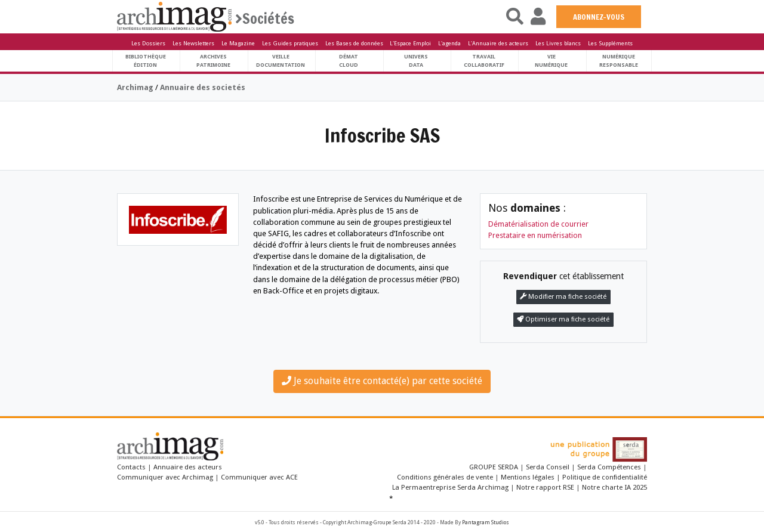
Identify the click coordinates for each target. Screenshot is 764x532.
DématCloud (349, 61)
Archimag (135, 87)
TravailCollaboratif (484, 61)
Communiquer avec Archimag (165, 477)
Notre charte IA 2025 (614, 487)
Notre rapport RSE (545, 487)
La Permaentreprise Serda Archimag (450, 487)
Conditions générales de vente (445, 477)
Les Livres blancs (558, 43)
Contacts (131, 467)
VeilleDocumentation (281, 61)
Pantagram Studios (486, 522)
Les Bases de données (354, 43)
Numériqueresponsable (619, 61)
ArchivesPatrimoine (213, 61)
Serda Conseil (548, 467)
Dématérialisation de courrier (538, 224)
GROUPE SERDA (495, 467)
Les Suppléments (610, 43)
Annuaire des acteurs (188, 467)
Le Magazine (238, 43)
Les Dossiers (148, 43)
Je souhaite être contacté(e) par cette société (382, 381)
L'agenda (449, 43)
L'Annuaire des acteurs (498, 43)
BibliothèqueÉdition (146, 61)
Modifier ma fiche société (563, 297)
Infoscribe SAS (382, 135)
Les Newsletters (193, 43)
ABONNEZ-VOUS (599, 17)
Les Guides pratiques (290, 43)
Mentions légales (528, 477)
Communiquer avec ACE (259, 477)
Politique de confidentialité (605, 477)
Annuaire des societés (203, 87)
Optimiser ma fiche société (563, 319)
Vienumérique (551, 61)
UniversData (416, 61)
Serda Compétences (609, 467)
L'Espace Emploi (410, 43)
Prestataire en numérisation (535, 235)
